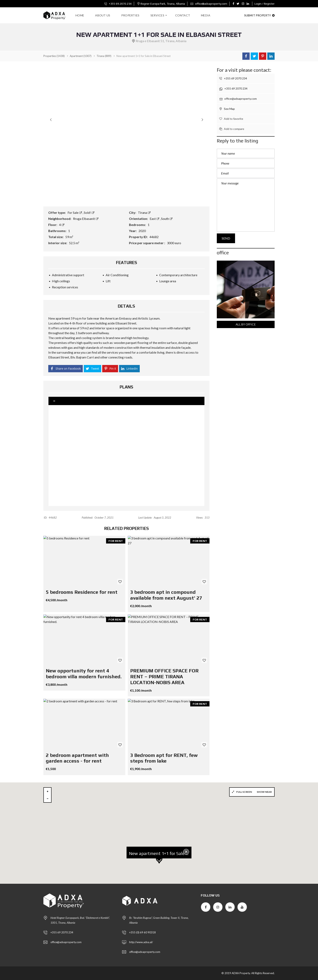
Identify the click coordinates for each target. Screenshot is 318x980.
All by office (246, 324)
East (155, 219)
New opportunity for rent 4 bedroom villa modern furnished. (84, 674)
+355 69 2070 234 (118, 4)
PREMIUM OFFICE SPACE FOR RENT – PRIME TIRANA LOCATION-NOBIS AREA (164, 677)
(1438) (54, 56)
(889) (104, 56)
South (167, 219)
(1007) (81, 56)
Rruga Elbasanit (86, 219)
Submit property (259, 15)
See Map (227, 109)
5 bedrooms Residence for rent (82, 592)
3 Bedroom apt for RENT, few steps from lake (164, 758)
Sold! (89, 212)
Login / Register (265, 4)
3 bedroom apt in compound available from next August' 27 (166, 595)
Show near (264, 792)
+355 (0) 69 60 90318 (142, 932)
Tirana (144, 212)
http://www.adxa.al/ (141, 942)
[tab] (126, 401)
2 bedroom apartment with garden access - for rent (77, 758)
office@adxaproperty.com (209, 4)
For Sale (75, 212)
